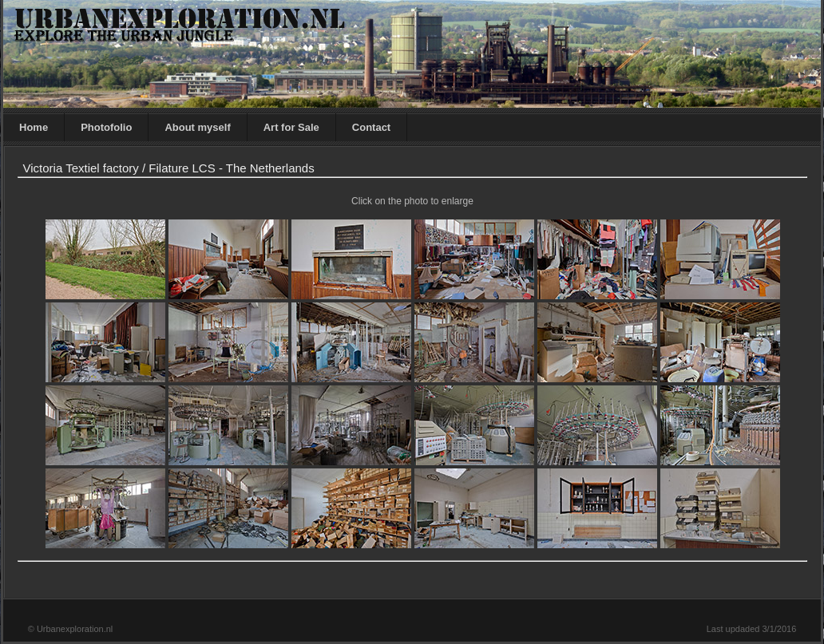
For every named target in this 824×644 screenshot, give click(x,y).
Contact (371, 127)
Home (34, 127)
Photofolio (106, 127)
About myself (197, 127)
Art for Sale (291, 127)
